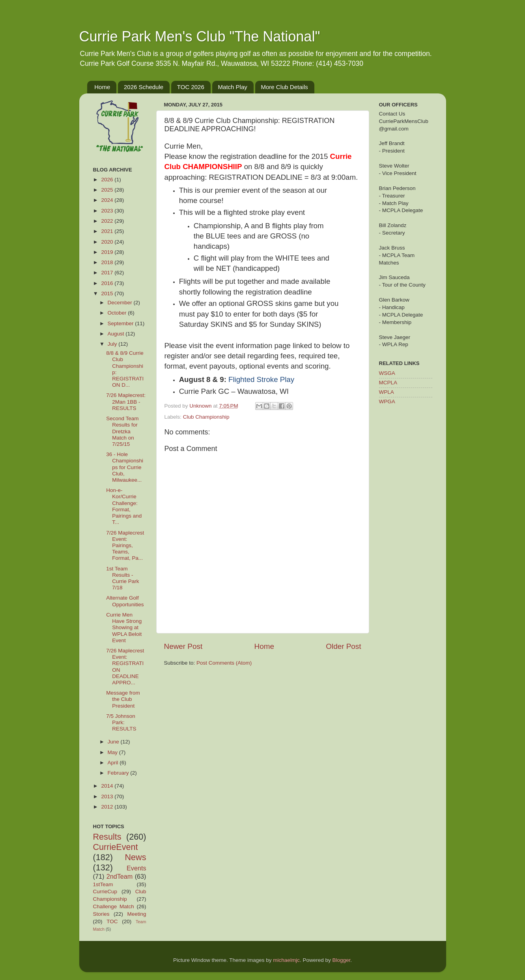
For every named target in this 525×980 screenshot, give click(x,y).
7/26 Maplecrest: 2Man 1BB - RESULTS (126, 402)
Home (102, 87)
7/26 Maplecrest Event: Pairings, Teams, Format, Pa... (125, 546)
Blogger (341, 960)
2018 (108, 262)
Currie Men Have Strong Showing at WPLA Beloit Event (124, 628)
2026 (108, 180)
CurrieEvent (116, 847)
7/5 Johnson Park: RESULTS (121, 722)
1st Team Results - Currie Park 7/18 (122, 578)
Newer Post (183, 646)
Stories (101, 914)
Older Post (343, 646)
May (113, 752)
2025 (108, 190)
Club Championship (206, 417)
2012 (108, 807)
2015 (108, 293)
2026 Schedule (144, 87)
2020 (108, 242)
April (114, 763)
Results (107, 837)
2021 (108, 231)
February (119, 773)
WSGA (387, 373)
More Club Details (285, 87)
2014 (108, 786)
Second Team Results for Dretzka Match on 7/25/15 (122, 431)
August (117, 334)
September (121, 323)
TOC (112, 921)
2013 (108, 796)
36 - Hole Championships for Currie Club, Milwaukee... (125, 467)
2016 (108, 283)
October (118, 313)
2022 (108, 221)
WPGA (387, 402)
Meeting (136, 914)
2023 (108, 211)
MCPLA (388, 383)
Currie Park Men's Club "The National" (200, 36)
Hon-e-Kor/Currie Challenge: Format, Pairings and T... (124, 506)
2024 (108, 200)
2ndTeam (120, 876)
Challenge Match (114, 906)
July (113, 344)
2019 (108, 252)
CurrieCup (105, 892)
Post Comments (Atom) (224, 663)
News (136, 857)
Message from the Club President (123, 699)
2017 (108, 273)
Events (136, 868)
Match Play (233, 87)
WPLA (387, 392)
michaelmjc (286, 960)
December (121, 303)
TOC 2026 (191, 87)
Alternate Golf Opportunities (125, 601)
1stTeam (103, 884)
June (114, 742)
